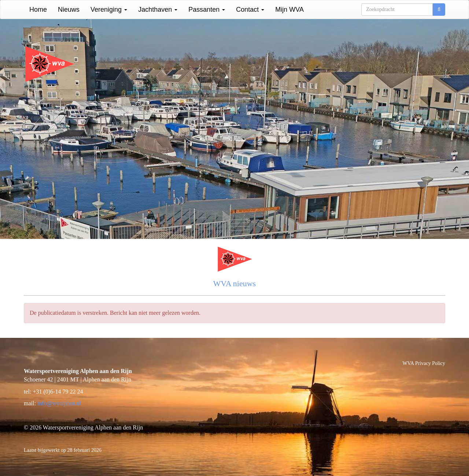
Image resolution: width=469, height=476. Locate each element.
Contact (250, 10)
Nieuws (69, 10)
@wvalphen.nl (59, 403)
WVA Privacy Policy (424, 363)
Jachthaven (158, 10)
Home (38, 10)
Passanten (207, 10)
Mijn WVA (289, 10)
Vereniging (109, 10)
